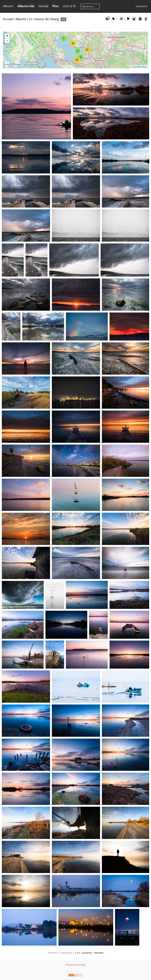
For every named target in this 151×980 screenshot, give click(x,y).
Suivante (87, 953)
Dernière (99, 953)
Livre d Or (69, 6)
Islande (43, 6)
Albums (8, 6)
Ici (30, 19)
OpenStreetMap (140, 67)
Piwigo (82, 965)
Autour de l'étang (47, 19)
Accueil (8, 19)
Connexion (142, 6)
